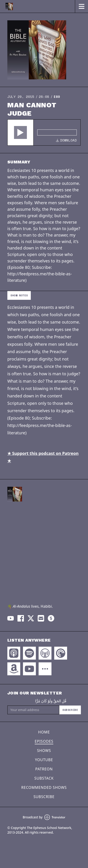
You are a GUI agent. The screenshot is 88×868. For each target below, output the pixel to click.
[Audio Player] (44, 132)
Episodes (44, 741)
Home (44, 732)
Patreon (44, 769)
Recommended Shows (44, 787)
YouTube (44, 760)
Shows (44, 751)
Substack (44, 778)
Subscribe (70, 710)
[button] (20, 132)
